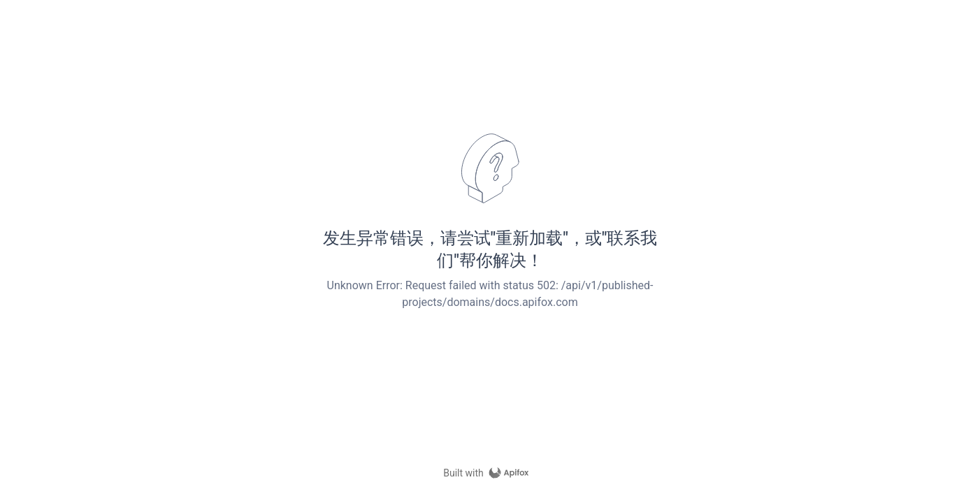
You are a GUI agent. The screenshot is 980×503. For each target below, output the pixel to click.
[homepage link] (490, 473)
